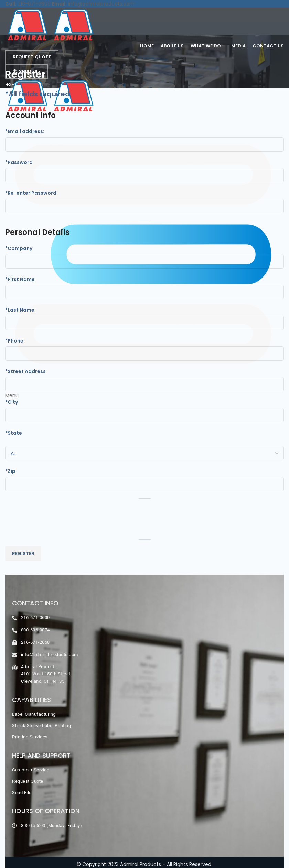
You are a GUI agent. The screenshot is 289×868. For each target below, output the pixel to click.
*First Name (20, 279)
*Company (19, 248)
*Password (19, 162)
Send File (27, 71)
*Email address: (25, 131)
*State (14, 433)
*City (12, 402)
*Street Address (25, 371)
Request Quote (32, 57)
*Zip (10, 471)
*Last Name (20, 310)
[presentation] (57, 519)
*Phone (14, 341)
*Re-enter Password (31, 193)
